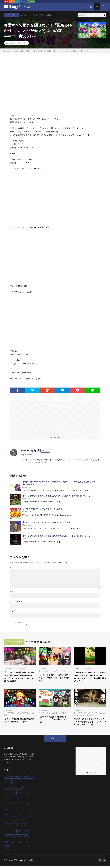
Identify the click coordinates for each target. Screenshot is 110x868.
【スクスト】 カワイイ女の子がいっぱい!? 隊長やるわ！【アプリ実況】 (55, 678)
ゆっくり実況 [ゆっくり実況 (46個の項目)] (10, 795)
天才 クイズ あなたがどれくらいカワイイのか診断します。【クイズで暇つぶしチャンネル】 (90, 724)
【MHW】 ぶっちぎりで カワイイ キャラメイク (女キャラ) (48, 522)
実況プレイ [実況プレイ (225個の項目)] (9, 839)
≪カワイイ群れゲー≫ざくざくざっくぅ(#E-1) (42, 509)
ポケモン (25, 15)
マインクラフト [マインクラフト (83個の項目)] (11, 823)
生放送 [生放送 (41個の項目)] (20, 844)
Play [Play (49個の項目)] (7, 779)
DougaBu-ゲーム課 (26, 863)
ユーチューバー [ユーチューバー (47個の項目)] (20, 828)
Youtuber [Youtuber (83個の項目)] (9, 790)
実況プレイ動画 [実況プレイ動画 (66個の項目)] (22, 839)
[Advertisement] (32, 418)
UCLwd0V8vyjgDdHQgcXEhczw (89, 714)
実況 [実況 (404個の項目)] (26, 833)
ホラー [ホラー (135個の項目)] (17, 812)
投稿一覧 (45, 451)
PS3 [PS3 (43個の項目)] (25, 779)
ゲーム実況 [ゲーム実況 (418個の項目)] (17, 801)
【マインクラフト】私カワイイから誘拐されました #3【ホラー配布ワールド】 (57, 496)
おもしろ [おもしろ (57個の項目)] (18, 790)
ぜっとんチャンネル (47, 671)
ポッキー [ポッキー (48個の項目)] (8, 817)
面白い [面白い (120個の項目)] (8, 850)
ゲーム (23, 1)
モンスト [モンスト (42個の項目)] (8, 828)
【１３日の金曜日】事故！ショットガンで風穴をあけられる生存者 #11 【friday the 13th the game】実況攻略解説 (20, 678)
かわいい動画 (22, 43)
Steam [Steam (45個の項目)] (7, 784)
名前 (12, 591)
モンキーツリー (91, 669)
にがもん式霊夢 (21, 714)
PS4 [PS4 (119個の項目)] (31, 779)
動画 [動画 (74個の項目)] (19, 833)
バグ (42, 15)
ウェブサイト (15, 611)
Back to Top (55, 741)
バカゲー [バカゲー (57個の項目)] (8, 812)
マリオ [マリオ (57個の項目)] (22, 823)
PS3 (20, 669)
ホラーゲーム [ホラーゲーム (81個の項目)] (27, 812)
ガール (57, 671)
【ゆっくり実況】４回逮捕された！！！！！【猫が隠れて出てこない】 (55, 721)
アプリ (64, 714)
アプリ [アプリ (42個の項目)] (20, 795)
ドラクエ (34, 15)
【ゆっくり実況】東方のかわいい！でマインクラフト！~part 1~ (20, 724)
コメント (13, 567)
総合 (7, 1)
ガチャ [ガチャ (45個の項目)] (28, 795)
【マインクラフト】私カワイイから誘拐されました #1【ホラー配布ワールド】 (57, 536)
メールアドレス (17, 601)
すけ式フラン (10, 714)
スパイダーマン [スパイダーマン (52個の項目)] (11, 806)
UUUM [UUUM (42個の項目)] (15, 784)
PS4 (24, 669)
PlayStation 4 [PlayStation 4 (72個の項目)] (16, 779)
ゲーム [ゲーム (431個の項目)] (8, 801)
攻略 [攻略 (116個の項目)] (13, 844)
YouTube (43, 714)
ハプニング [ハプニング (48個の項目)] (23, 806)
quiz (77, 714)
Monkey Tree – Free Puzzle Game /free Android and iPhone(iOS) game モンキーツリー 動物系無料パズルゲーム (89, 678)
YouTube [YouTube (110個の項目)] (24, 784)
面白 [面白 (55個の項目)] (27, 844)
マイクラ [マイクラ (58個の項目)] (18, 817)
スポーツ (31, 1)
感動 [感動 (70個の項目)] (7, 844)
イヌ (17, 1)
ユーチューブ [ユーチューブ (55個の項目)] (10, 833)
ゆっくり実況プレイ (54, 714)
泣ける (48, 15)
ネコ (12, 1)
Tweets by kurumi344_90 (21, 354)
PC (17, 669)
